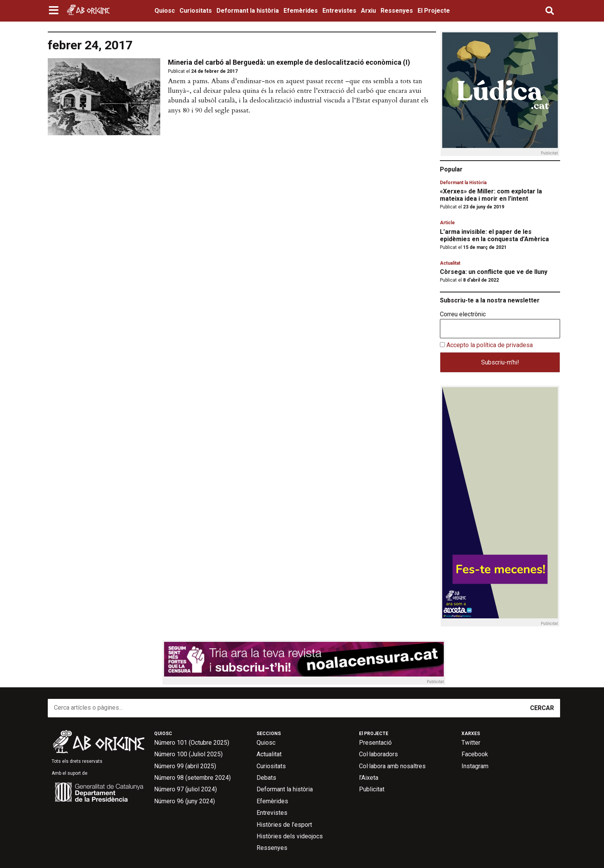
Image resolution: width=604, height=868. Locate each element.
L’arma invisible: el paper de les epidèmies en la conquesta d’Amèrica (494, 235)
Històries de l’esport (284, 825)
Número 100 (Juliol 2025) (188, 754)
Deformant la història (248, 11)
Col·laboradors (378, 754)
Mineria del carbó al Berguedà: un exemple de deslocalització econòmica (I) (289, 62)
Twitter (471, 743)
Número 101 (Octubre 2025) (192, 743)
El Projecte (434, 11)
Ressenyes (397, 11)
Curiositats (196, 11)
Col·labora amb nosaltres (392, 766)
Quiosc (165, 11)
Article (447, 223)
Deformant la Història (463, 183)
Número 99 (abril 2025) (185, 766)
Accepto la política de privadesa (490, 345)
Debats (266, 778)
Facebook (475, 754)
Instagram (475, 766)
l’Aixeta (369, 778)
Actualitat (450, 263)
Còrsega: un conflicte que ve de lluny (494, 272)
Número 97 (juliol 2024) (185, 789)
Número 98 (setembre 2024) (192, 778)
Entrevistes (339, 11)
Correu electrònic (463, 314)
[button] (55, 11)
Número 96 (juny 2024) (185, 801)
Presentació (375, 743)
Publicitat (372, 789)
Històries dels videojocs (290, 836)
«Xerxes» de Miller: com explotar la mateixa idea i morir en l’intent (491, 195)
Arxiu (368, 11)
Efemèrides (301, 11)
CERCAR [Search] (542, 708)
